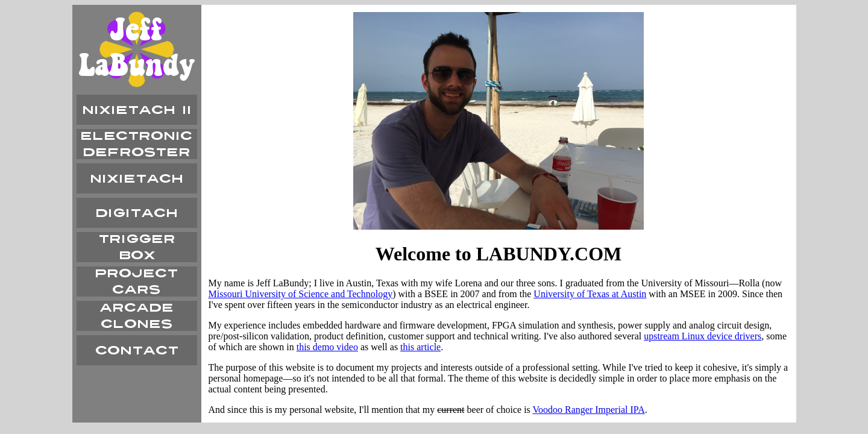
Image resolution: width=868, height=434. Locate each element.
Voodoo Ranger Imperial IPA (589, 410)
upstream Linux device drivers (703, 336)
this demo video (327, 347)
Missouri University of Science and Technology (301, 294)
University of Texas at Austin (590, 294)
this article (420, 347)
